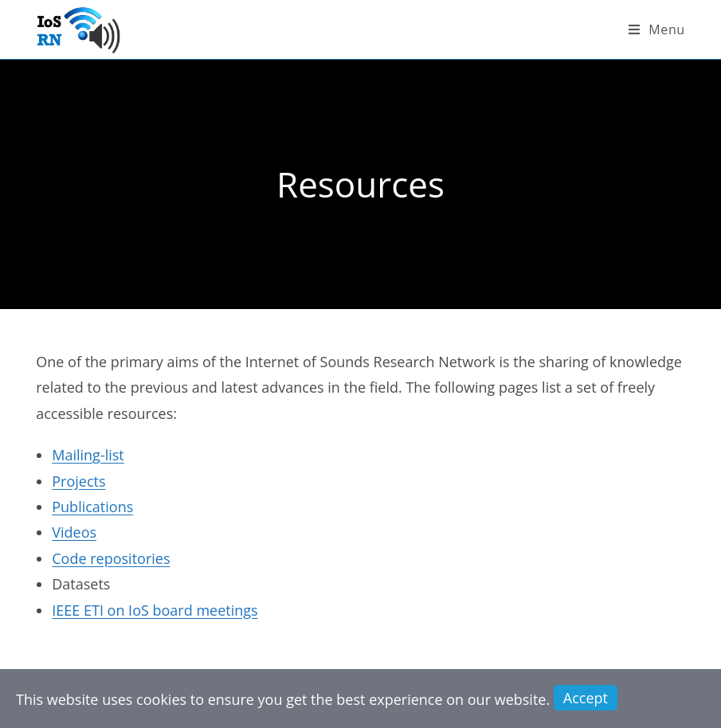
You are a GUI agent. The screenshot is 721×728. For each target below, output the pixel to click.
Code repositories (111, 558)
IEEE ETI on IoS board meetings (155, 610)
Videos (74, 532)
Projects (78, 481)
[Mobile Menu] (657, 29)
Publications (92, 507)
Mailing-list (88, 455)
